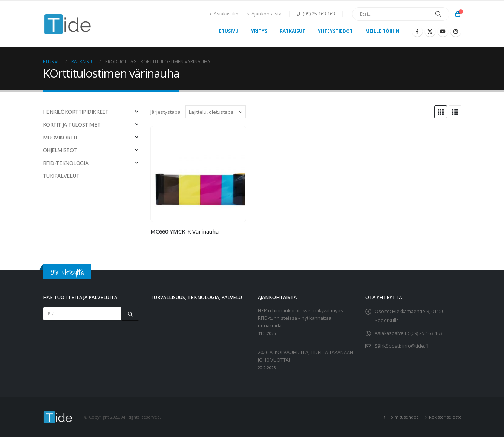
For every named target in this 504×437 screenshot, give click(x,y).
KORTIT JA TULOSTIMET (72, 125)
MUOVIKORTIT (61, 137)
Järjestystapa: (166, 112)
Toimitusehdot (403, 417)
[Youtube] (443, 31)
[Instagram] (456, 31)
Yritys (259, 31)
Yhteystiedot (335, 31)
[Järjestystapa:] (216, 112)
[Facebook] (417, 31)
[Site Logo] (68, 24)
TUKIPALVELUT (61, 176)
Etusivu (229, 31)
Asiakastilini (225, 14)
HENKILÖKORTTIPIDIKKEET (76, 112)
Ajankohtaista (264, 14)
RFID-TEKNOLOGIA (66, 163)
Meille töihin (382, 31)
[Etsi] (438, 14)
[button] (441, 112)
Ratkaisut (293, 31)
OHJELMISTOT (60, 150)
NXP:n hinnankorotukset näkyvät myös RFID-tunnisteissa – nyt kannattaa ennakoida (300, 318)
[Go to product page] (198, 174)
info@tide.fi (415, 346)
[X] (430, 31)
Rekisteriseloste (445, 417)
